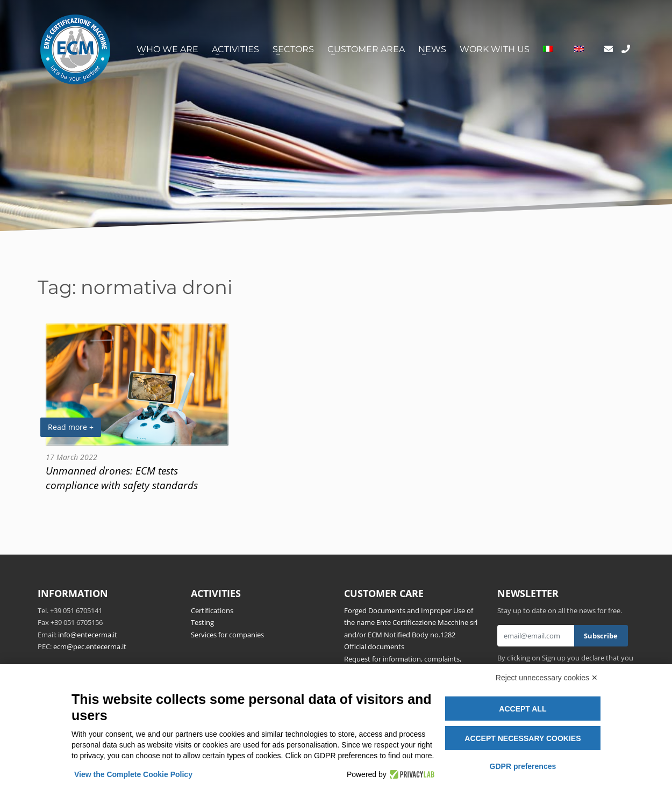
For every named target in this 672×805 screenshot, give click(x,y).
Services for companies (227, 635)
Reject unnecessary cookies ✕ (547, 678)
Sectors (293, 49)
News (432, 49)
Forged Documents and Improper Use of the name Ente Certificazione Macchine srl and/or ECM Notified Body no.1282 (411, 623)
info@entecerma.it (88, 635)
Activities (235, 49)
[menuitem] (548, 49)
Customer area (366, 49)
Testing (202, 622)
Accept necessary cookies (523, 738)
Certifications (212, 610)
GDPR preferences (523, 766)
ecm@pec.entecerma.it (90, 646)
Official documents (374, 646)
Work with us (495, 49)
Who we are (167, 49)
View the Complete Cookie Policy (133, 774)
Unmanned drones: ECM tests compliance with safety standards (122, 478)
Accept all (523, 709)
